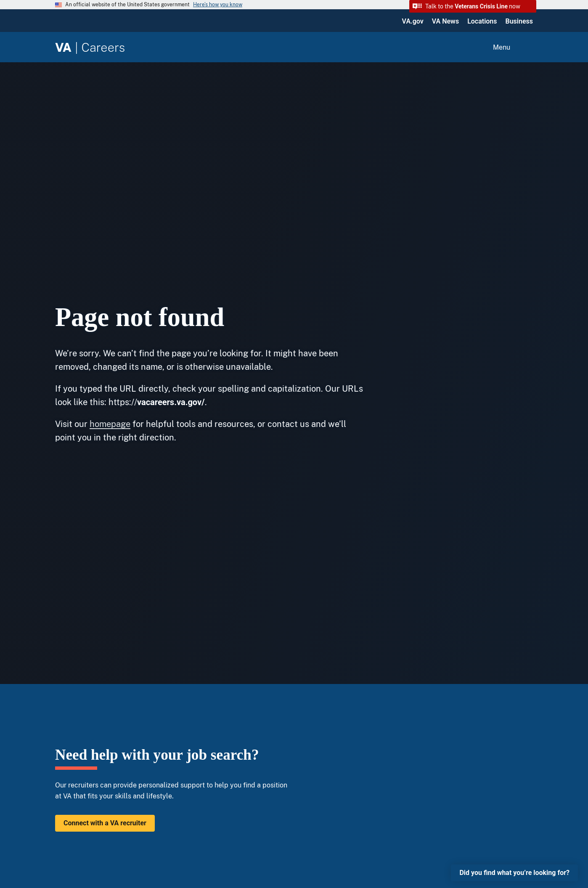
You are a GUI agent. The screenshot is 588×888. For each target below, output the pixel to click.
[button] (473, 6)
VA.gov (413, 21)
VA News (445, 21)
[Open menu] (512, 48)
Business (519, 21)
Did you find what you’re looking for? (514, 873)
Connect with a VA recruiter (105, 823)
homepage (110, 424)
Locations (482, 21)
